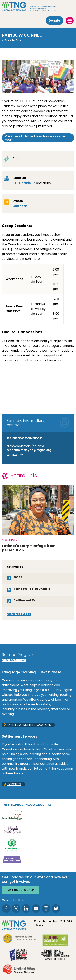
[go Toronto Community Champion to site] (55, 955)
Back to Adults (14, 41)
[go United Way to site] (19, 970)
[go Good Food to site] (55, 941)
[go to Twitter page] (16, 908)
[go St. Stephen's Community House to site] (12, 859)
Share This (24, 476)
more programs (14, 660)
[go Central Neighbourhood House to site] (12, 815)
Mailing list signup (21, 890)
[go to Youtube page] (36, 908)
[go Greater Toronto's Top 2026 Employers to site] (19, 955)
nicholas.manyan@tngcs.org (29, 450)
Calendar (20, 206)
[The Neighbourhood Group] (38, 7)
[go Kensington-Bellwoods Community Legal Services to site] (12, 830)
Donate (55, 21)
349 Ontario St (24, 183)
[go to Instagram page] (46, 908)
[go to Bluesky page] (56, 908)
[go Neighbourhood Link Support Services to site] (12, 844)
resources (19, 614)
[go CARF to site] (20, 939)
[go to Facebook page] (6, 908)
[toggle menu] (70, 21)
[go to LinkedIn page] (26, 908)
